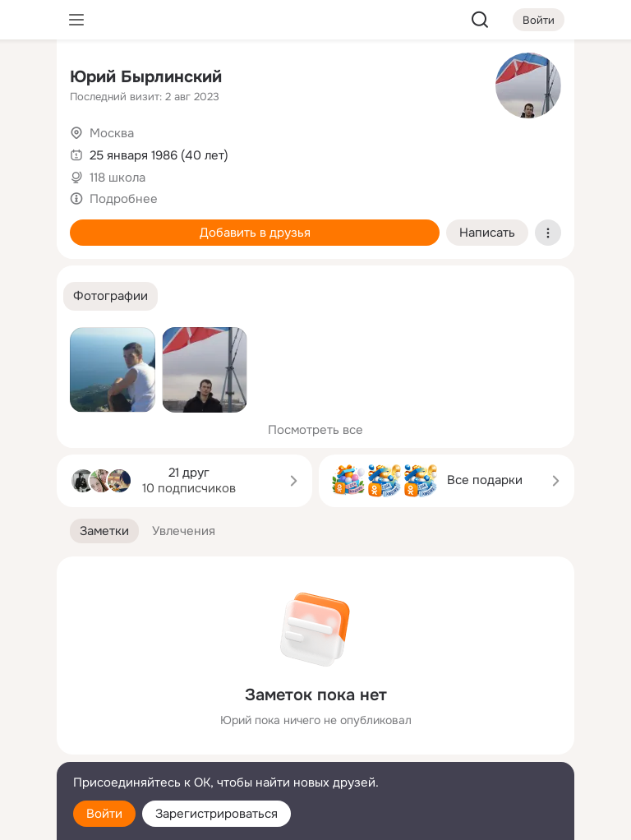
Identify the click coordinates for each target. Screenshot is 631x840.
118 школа (117, 178)
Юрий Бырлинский (146, 77)
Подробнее (124, 199)
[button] (111, 296)
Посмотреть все (315, 430)
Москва (112, 133)
